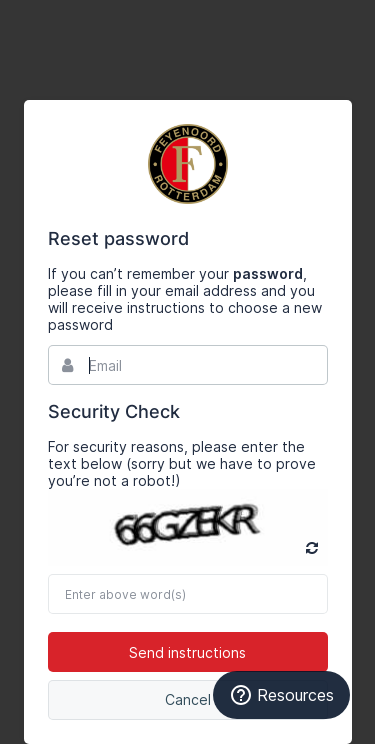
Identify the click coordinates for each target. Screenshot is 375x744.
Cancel (188, 699)
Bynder (188, 164)
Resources (281, 695)
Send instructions (187, 652)
